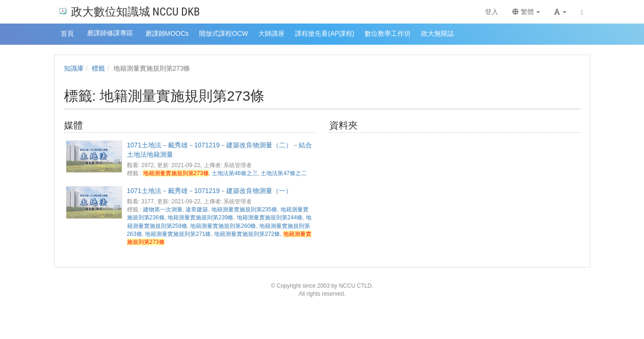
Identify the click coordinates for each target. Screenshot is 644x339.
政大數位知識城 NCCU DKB (129, 11)
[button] (560, 12)
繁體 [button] (526, 12)
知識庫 (74, 68)
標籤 (98, 68)
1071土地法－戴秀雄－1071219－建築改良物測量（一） (210, 191)
